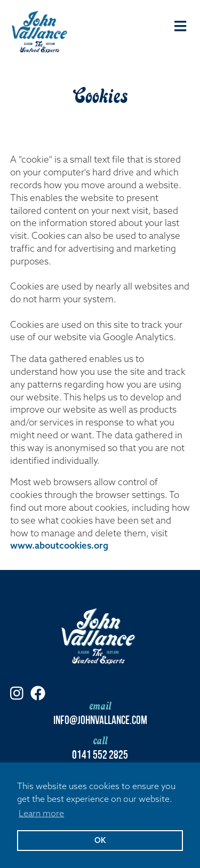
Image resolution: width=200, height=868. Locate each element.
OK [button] (100, 840)
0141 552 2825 (100, 753)
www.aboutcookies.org (59, 545)
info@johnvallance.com (100, 719)
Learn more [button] (41, 813)
